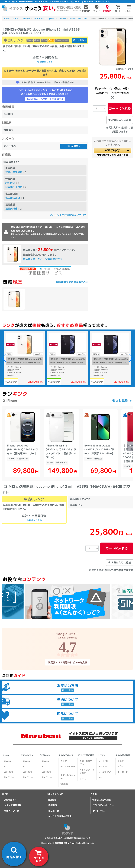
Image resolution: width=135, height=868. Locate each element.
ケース (83, 779)
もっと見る (120, 401)
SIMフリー (9, 778)
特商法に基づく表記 (102, 800)
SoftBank (9, 772)
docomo (8, 761)
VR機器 (64, 785)
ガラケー (65, 761)
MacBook (103, 767)
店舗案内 (53, 806)
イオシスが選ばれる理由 (60, 817)
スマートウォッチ (68, 777)
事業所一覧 (54, 811)
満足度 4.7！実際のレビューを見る (67, 663)
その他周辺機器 (123, 756)
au (5, 767)
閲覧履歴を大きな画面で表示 (72, 282)
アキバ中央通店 (14, 172)
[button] (112, 152)
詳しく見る (80, 40)
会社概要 (52, 800)
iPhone (5, 756)
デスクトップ (105, 772)
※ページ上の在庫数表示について (68, 215)
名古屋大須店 (13, 198)
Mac (101, 778)
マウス (121, 767)
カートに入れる (120, 108)
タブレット (45, 756)
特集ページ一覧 (12, 811)
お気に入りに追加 (120, 120)
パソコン (101, 756)
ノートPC (103, 761)
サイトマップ (99, 811)
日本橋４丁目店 (14, 187)
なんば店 (10, 183)
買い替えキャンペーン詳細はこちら (43, 259)
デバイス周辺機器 (86, 756)
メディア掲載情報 (13, 806)
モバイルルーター (68, 769)
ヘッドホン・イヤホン (87, 772)
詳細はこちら (45, 62)
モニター (122, 761)
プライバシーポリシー (103, 806)
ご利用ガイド (10, 800)
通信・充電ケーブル (87, 763)
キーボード (123, 772)
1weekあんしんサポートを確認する (45, 99)
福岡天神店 (11, 209)
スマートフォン (28, 756)
